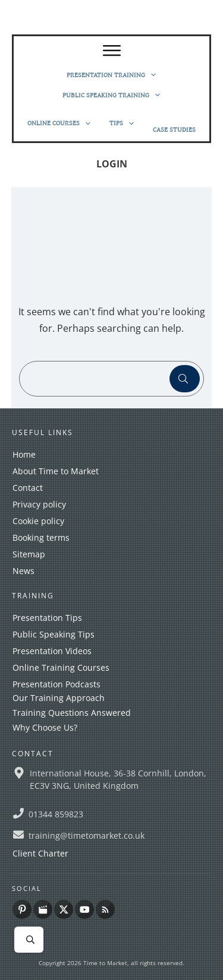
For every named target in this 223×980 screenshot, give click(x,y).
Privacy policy (39, 504)
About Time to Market (56, 471)
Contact (28, 488)
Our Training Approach (59, 698)
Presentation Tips (47, 618)
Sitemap (29, 554)
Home (24, 454)
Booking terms (41, 537)
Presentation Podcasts (56, 684)
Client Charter (40, 853)
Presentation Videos (52, 651)
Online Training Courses (61, 667)
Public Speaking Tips (54, 634)
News (23, 571)
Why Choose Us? (45, 727)
